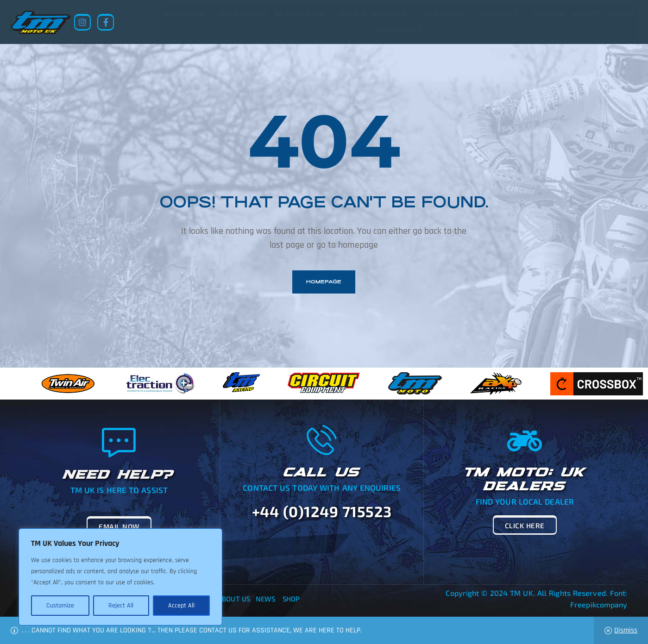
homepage (324, 282)
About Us (234, 599)
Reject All (121, 606)
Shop (291, 599)
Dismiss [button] (626, 630)
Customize (60, 606)
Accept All (181, 606)
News (265, 599)
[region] (120, 577)
